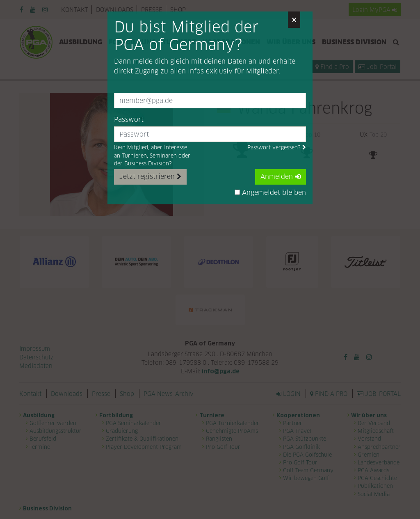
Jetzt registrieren (150, 177)
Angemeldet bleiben (270, 193)
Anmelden (281, 177)
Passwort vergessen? (277, 147)
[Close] (294, 20)
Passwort (129, 120)
